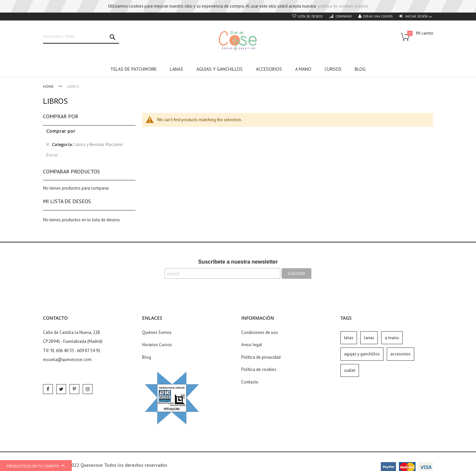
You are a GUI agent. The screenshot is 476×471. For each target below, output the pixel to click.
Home (49, 86)
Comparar (343, 16)
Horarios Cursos (157, 345)
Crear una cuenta (378, 16)
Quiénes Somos (157, 332)
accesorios (400, 354)
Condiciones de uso (260, 332)
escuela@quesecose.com (67, 360)
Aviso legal (252, 345)
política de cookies (336, 6)
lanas (369, 338)
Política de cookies (259, 369)
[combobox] (81, 37)
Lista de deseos (310, 16)
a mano (392, 338)
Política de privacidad (261, 357)
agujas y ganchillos (362, 354)
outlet (350, 370)
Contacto (250, 382)
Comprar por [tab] (61, 116)
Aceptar (361, 6)
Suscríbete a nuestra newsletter (238, 262)
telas (349, 338)
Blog (147, 357)
